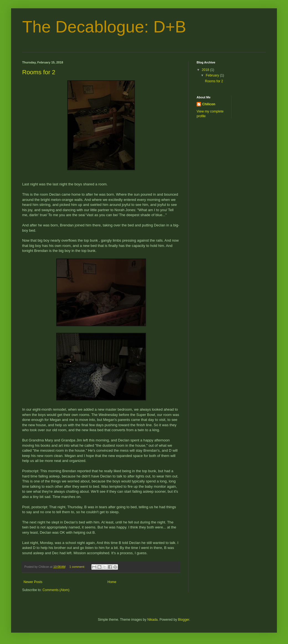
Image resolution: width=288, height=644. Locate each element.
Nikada (152, 620)
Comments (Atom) (56, 590)
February (213, 75)
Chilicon (209, 104)
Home (112, 582)
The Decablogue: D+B (104, 27)
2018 (206, 70)
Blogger (184, 620)
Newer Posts (33, 582)
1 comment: (77, 567)
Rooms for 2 (39, 72)
